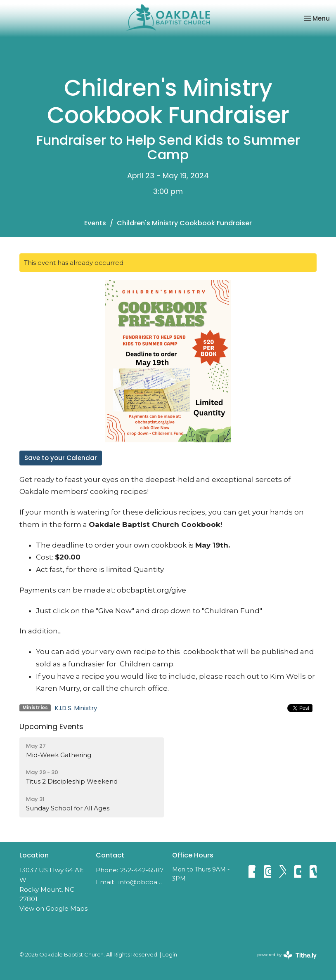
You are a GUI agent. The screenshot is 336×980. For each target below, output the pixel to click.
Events (95, 223)
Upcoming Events (51, 726)
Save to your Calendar (61, 458)
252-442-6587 (142, 870)
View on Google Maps (53, 908)
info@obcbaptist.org (141, 882)
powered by (287, 955)
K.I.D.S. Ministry (76, 708)
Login (170, 955)
